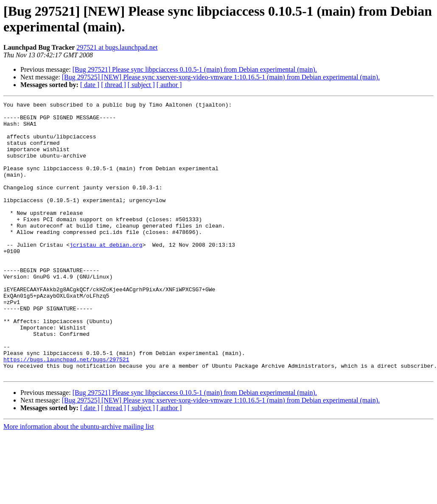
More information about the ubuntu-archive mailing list (79, 481)
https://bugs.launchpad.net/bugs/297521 (66, 411)
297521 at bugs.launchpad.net (117, 47)
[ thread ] (113, 85)
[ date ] (90, 85)
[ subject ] (141, 85)
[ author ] (169, 85)
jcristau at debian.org (106, 274)
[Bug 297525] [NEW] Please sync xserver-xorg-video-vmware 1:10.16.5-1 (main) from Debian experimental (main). (221, 77)
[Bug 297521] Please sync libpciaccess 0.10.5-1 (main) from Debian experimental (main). (195, 69)
